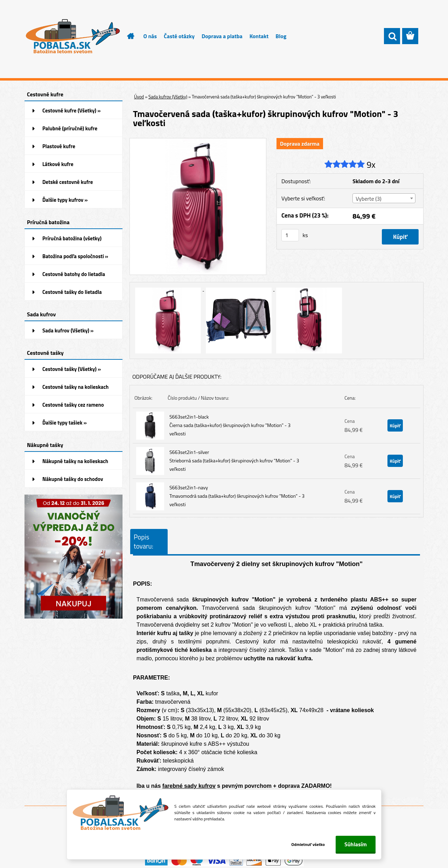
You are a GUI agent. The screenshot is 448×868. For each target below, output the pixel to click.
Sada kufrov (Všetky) (168, 97)
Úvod (139, 97)
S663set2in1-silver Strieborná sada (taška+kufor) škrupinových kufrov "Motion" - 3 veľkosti (234, 460)
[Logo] (73, 36)
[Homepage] (127, 36)
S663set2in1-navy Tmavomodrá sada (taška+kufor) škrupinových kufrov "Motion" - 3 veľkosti (237, 496)
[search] (392, 36)
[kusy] (290, 235)
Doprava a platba (222, 36)
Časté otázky (179, 36)
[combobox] (384, 198)
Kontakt (259, 36)
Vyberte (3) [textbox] (369, 199)
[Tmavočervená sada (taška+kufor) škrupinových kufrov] (198, 141)
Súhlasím (356, 844)
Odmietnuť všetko (307, 844)
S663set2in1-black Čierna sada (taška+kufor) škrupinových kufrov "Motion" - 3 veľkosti (230, 425)
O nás (150, 36)
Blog (281, 36)
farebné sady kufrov (189, 786)
